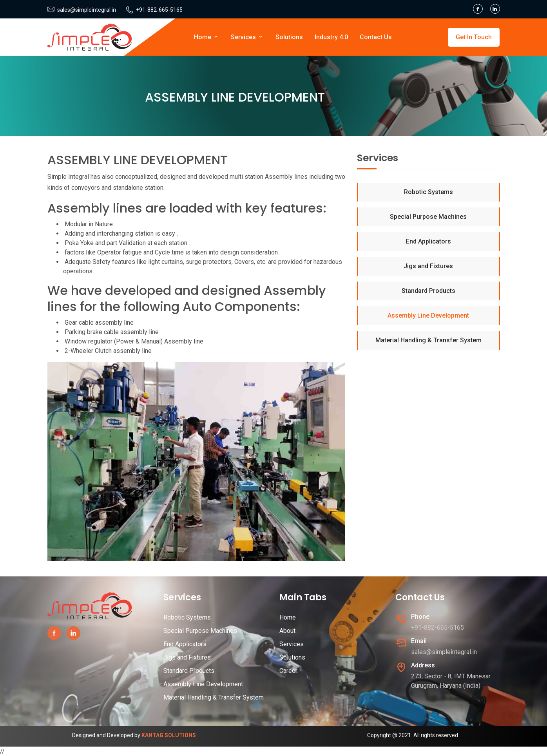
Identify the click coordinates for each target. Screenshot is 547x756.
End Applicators (428, 241)
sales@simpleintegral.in (87, 10)
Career (288, 671)
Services (247, 37)
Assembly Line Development (428, 315)
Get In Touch (474, 37)
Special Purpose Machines (428, 217)
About (287, 631)
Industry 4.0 (331, 37)
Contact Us (376, 37)
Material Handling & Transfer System (428, 340)
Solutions (289, 37)
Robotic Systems (428, 192)
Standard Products (428, 291)
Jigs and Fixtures (428, 266)
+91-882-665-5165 (159, 10)
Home (206, 37)
